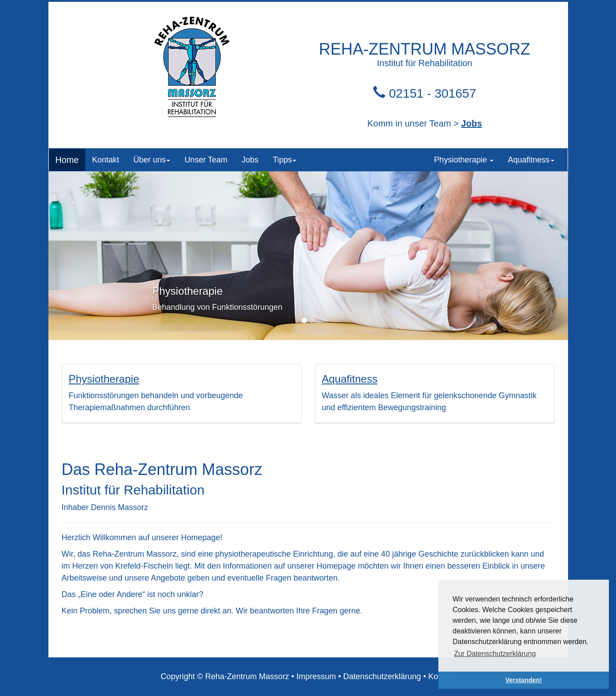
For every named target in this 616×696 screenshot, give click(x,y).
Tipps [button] (284, 160)
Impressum (316, 676)
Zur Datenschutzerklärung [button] (495, 654)
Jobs (471, 123)
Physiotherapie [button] (464, 160)
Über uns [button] (152, 160)
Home (67, 160)
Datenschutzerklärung (382, 676)
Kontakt (105, 160)
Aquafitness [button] (531, 160)
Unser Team (206, 160)
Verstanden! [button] (524, 680)
